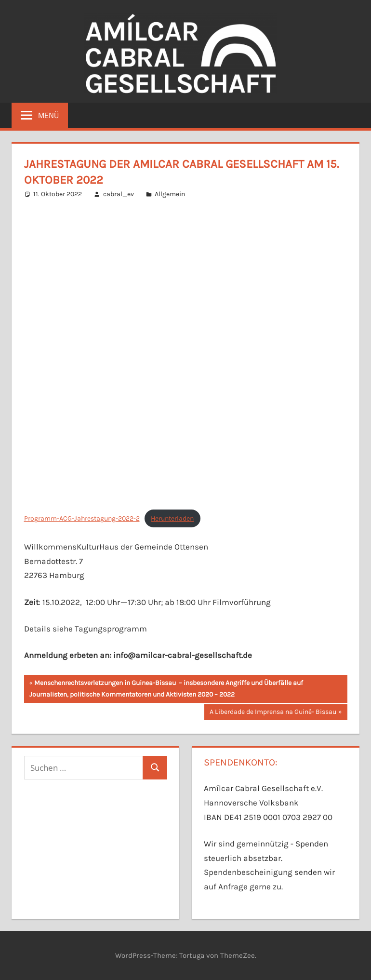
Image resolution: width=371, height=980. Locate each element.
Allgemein (170, 194)
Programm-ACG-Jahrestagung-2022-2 (82, 518)
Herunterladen (172, 518)
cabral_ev (119, 194)
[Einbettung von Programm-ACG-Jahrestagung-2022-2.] (186, 355)
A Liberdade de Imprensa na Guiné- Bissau (273, 713)
